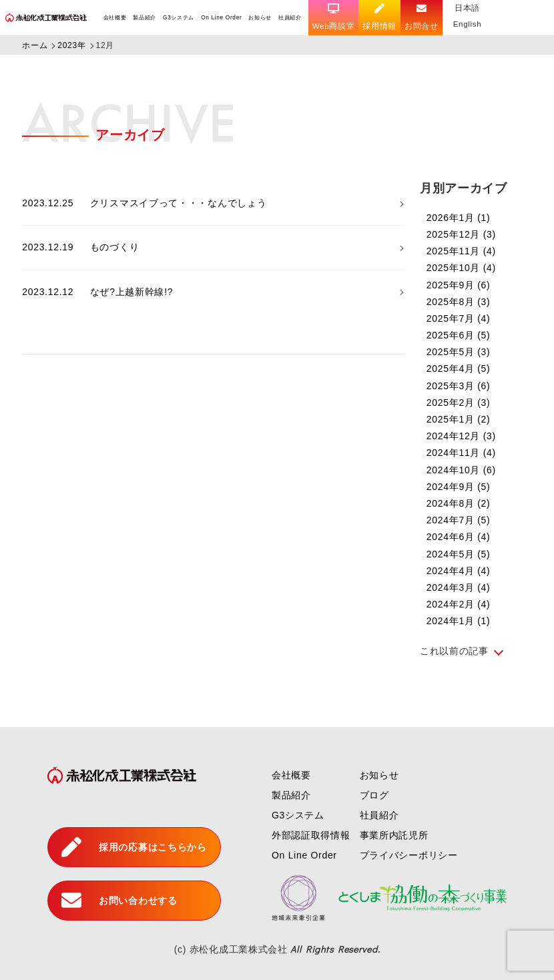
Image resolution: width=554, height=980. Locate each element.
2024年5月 (459, 554)
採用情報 (381, 17)
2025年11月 (461, 251)
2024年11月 (461, 453)
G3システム (179, 17)
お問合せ (423, 17)
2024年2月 (459, 604)
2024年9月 (459, 487)
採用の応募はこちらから (134, 847)
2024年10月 (461, 470)
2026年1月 (459, 218)
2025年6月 (459, 335)
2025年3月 (459, 386)
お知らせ (261, 17)
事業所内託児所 (394, 835)
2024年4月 (459, 571)
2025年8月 (459, 302)
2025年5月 (459, 352)
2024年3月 (459, 587)
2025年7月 (459, 318)
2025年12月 (461, 234)
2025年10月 (461, 268)
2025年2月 (459, 403)
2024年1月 (459, 621)
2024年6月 (459, 537)
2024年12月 (461, 436)
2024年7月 (459, 520)
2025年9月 (459, 285)
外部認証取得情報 (311, 835)
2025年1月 (459, 419)
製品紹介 (145, 17)
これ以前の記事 (454, 651)
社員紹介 (291, 17)
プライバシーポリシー (409, 855)
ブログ (374, 795)
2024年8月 (459, 503)
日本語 (469, 8)
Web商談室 (334, 17)
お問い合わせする (119, 901)
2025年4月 (459, 369)
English (468, 24)
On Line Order (222, 17)
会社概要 (115, 17)
